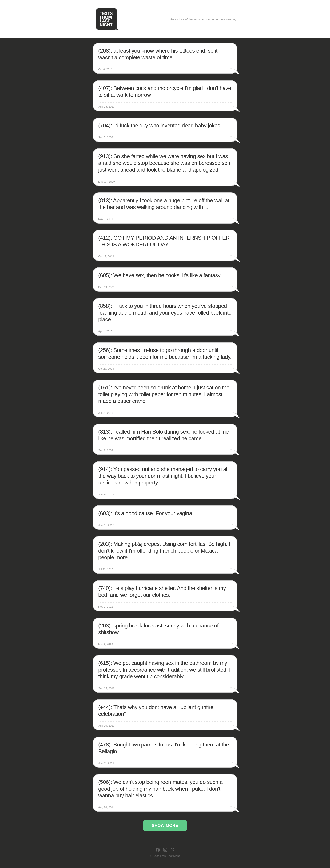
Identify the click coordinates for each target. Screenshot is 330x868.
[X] (173, 850)
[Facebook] (158, 850)
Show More (165, 825)
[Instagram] (165, 850)
